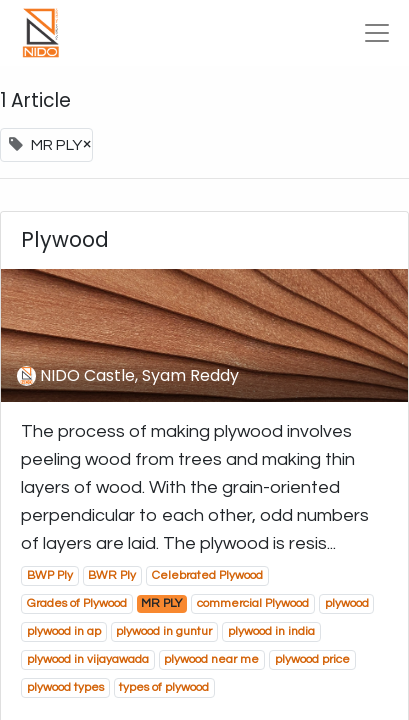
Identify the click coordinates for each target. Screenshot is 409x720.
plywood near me (211, 659)
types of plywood (164, 687)
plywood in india (271, 631)
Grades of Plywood (77, 603)
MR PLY (161, 603)
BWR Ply (112, 575)
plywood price (312, 659)
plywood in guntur (164, 631)
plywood (347, 603)
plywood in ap (64, 631)
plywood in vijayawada (88, 659)
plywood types (65, 687)
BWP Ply (50, 575)
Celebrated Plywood (207, 575)
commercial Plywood (253, 603)
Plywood (65, 240)
